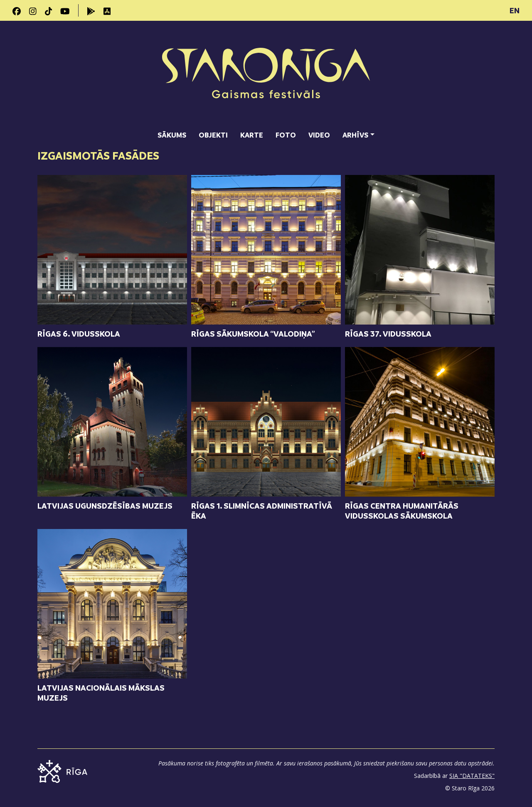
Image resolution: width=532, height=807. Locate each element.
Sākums (172, 135)
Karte (252, 135)
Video (319, 135)
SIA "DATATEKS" (472, 776)
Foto (286, 135)
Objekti (213, 135)
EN (515, 10)
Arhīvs (355, 135)
